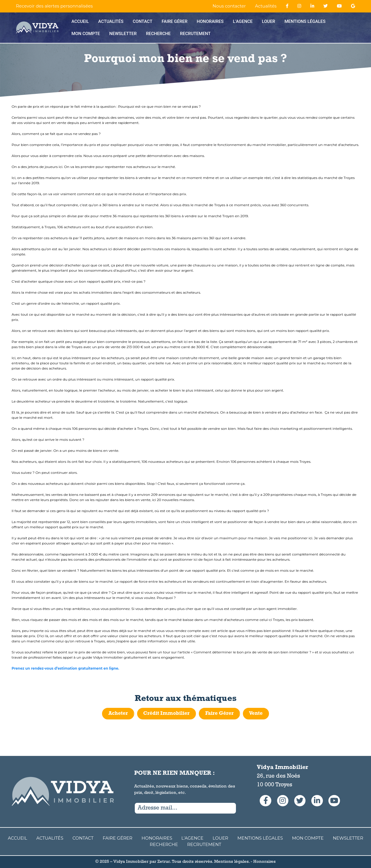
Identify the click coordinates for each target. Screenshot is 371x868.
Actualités (266, 6)
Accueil (80, 21)
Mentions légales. (232, 862)
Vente (257, 714)
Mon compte (86, 34)
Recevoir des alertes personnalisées (54, 6)
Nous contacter (229, 6)
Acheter (117, 714)
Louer (269, 21)
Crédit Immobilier (166, 714)
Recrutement (195, 34)
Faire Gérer (175, 21)
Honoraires (210, 21)
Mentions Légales (305, 21)
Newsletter (123, 34)
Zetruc (164, 862)
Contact (143, 21)
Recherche (158, 34)
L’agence (243, 21)
